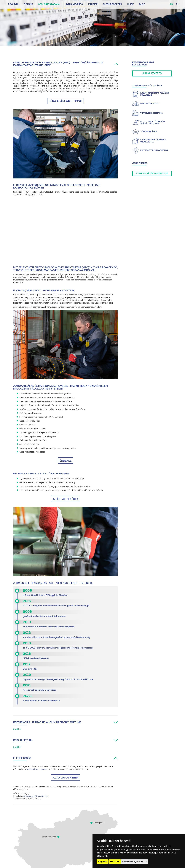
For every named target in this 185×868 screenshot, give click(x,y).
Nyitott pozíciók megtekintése (152, 173)
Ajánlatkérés (74, 4)
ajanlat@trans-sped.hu (37, 769)
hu (172, 4)
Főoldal (13, 4)
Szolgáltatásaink (49, 4)
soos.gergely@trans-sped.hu (36, 796)
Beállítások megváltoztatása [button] (134, 861)
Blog (142, 4)
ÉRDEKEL (66, 461)
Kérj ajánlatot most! (66, 101)
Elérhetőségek (113, 4)
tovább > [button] (17, 729)
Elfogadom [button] (103, 861)
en (177, 4)
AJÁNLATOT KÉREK (66, 499)
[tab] (66, 65)
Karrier (93, 4)
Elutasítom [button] (115, 861)
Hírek (131, 4)
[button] (66, 64)
